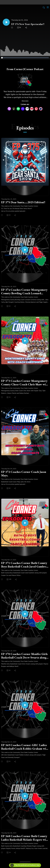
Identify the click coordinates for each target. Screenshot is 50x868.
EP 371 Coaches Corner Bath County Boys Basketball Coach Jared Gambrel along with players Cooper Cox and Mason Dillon (24, 565)
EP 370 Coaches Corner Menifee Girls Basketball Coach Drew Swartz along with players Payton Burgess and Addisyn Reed (24, 656)
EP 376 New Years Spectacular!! (28, 24)
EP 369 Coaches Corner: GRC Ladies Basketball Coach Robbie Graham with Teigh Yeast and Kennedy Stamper (25, 747)
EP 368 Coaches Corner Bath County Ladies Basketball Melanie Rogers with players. (25, 838)
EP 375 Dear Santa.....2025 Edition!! (23, 202)
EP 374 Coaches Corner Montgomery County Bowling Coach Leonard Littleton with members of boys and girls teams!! (24, 291)
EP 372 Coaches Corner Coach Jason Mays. (24, 474)
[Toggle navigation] (48, 7)
